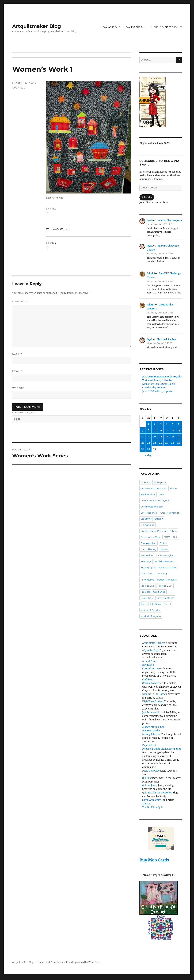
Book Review (148, 494)
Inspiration (147, 555)
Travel (168, 604)
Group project (149, 543)
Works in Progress (151, 616)
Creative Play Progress (169, 220)
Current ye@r (24, 412)
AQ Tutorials (134, 27)
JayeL (150, 220)
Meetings (146, 561)
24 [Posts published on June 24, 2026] (161, 443)
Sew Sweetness (165, 598)
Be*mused (148, 665)
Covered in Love (151, 669)
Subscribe (147, 197)
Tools (143, 604)
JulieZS (151, 273)
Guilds (163, 543)
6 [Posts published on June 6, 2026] (179, 424)
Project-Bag (147, 586)
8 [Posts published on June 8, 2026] (149, 430)
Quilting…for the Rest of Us (157, 793)
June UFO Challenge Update (157, 391)
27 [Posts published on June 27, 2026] (179, 443)
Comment (20, 302)
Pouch (161, 580)
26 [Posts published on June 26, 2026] (173, 443)
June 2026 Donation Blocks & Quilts (162, 377)
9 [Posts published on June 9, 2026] (155, 430)
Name (17, 354)
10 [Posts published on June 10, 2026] (161, 430)
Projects (145, 592)
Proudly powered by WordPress (83, 962)
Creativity (146, 519)
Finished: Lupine (166, 339)
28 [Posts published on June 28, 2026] (143, 449)
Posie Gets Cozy (151, 771)
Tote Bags (155, 604)
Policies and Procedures (50, 962)
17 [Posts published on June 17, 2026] (161, 437)
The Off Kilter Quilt (153, 807)
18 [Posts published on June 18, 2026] (167, 437)
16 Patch (145, 482)
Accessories (147, 488)
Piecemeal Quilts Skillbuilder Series (162, 749)
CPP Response (149, 513)
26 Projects (160, 482)
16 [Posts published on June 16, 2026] (155, 437)
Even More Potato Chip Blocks (159, 384)
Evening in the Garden (155, 694)
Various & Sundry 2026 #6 (157, 380)
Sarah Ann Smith (152, 800)
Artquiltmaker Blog (37, 26)
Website (18, 388)
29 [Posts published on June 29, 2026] (149, 449)
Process (172, 580)
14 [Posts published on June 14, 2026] (142, 437)
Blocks (173, 488)
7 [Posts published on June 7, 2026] (143, 430)
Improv (164, 549)
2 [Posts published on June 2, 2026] (155, 424)
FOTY (167, 537)
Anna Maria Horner (153, 643)
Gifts (176, 537)
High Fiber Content (153, 701)
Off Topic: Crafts (168, 567)
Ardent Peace (149, 661)
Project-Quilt (165, 586)
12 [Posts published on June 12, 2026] (173, 430)
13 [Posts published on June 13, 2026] (179, 430)
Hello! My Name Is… (165, 27)
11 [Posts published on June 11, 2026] (167, 430)
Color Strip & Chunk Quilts (155, 501)
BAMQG (162, 488)
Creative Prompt (170, 513)
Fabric (173, 531)
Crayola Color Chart (153, 683)
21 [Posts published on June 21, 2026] (143, 443)
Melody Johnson (151, 734)
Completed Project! (152, 507)
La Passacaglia (165, 555)
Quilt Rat (147, 778)
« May (148, 455)
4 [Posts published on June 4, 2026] (167, 424)
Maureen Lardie (151, 731)
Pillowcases (147, 580)
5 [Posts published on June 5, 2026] (173, 424)
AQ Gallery (110, 27)
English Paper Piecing (153, 531)
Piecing (163, 574)
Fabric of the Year (150, 537)
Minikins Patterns (165, 561)
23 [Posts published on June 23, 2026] (155, 443)
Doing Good (148, 525)
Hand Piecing (149, 549)
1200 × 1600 (19, 88)
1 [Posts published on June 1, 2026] (149, 424)
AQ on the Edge (151, 650)
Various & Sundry (150, 610)
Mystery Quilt (148, 567)
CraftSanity (148, 679)
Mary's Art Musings (153, 727)
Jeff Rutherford (151, 712)
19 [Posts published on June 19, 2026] (173, 437)
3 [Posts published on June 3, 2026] (161, 424)
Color (162, 494)
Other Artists (148, 574)
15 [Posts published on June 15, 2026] (149, 437)
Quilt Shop (159, 592)
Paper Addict (149, 745)
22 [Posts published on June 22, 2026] (149, 443)
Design (159, 519)
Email (17, 371)
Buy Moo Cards (154, 860)
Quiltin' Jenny (150, 785)
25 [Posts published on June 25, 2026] (167, 443)
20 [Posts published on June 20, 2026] (179, 437)
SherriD (147, 804)
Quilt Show (147, 598)
